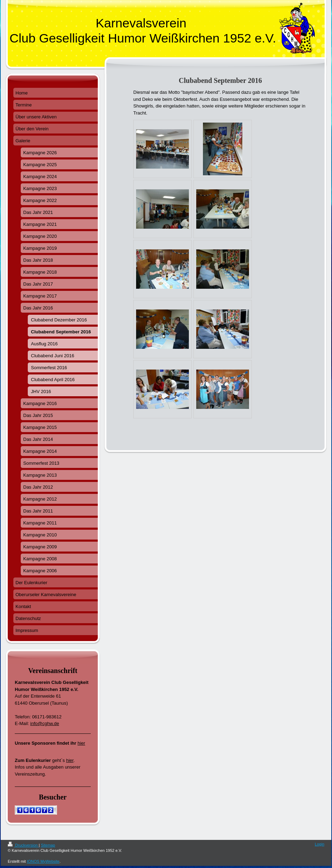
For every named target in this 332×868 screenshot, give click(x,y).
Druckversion (23, 845)
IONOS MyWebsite (43, 861)
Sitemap (48, 845)
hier (81, 743)
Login (320, 844)
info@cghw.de (45, 723)
